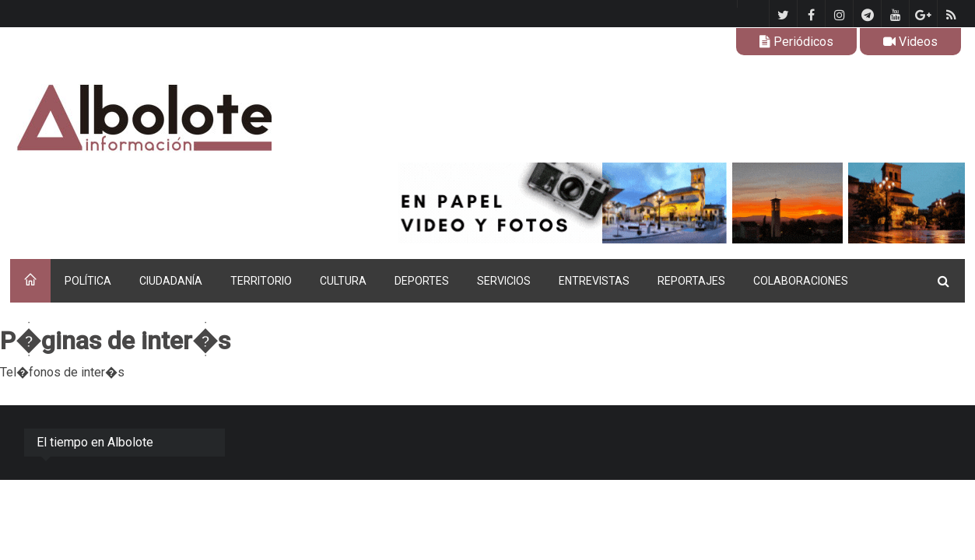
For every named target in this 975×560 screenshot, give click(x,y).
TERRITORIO (261, 281)
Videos (910, 42)
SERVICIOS (504, 281)
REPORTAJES (691, 281)
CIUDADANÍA (171, 281)
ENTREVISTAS (594, 281)
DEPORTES (422, 281)
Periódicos (796, 42)
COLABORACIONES (801, 281)
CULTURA (343, 281)
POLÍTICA (88, 281)
